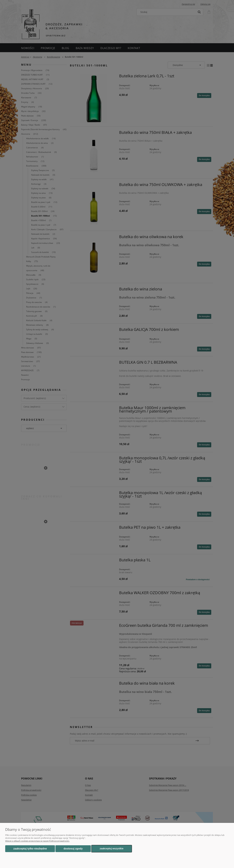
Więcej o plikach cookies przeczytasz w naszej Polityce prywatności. (37, 841)
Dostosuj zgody (73, 849)
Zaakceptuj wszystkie (112, 849)
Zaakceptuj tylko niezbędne (30, 849)
